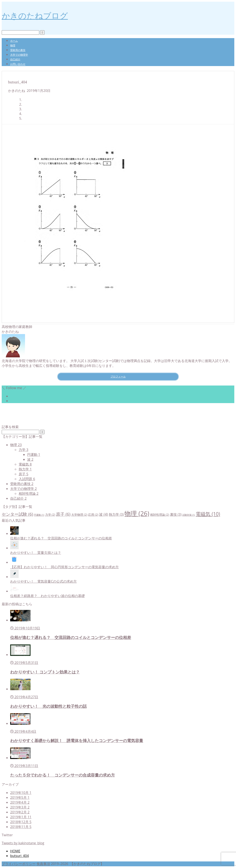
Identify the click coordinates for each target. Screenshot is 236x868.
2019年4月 (20, 802)
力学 (23, 450)
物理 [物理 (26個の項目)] (137, 513)
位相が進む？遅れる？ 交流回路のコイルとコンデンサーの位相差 (61, 538)
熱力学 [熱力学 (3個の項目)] (116, 514)
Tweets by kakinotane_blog (23, 843)
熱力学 (25, 469)
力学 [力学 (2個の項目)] (50, 515)
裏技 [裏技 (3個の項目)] (176, 514)
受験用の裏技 (18, 50)
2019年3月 (20, 807)
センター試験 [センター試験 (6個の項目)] (17, 514)
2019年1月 (21, 817)
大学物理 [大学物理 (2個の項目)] (79, 515)
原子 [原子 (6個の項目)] (63, 514)
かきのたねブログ (35, 16)
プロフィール (118, 377)
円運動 (34, 455)
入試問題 (27, 479)
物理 (13, 45)
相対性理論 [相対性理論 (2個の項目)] (160, 515)
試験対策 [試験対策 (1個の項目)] (189, 515)
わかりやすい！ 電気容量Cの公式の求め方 (43, 581)
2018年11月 (21, 827)
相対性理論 (29, 493)
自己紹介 (15, 59)
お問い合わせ (18, 64)
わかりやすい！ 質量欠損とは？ (36, 553)
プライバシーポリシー (19, 864)
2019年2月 (20, 812)
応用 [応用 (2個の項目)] (93, 515)
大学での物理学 (19, 55)
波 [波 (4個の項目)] (103, 514)
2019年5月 (20, 798)
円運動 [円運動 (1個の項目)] (39, 515)
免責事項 (43, 864)
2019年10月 (21, 793)
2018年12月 (21, 822)
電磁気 (25, 464)
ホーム (14, 41)
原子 (23, 474)
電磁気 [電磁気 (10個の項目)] (208, 514)
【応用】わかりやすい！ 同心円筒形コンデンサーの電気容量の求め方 (64, 567)
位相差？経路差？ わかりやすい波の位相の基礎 (47, 596)
